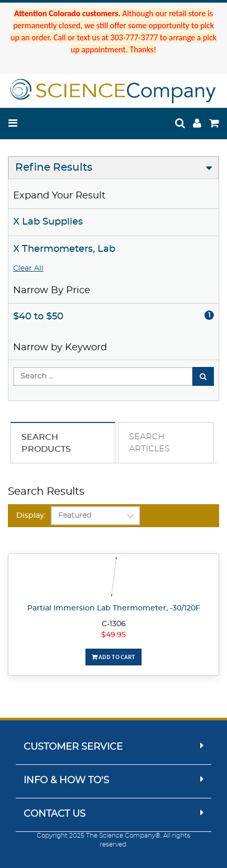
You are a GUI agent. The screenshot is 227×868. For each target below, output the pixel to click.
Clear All (28, 269)
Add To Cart (114, 657)
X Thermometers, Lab (64, 249)
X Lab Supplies (48, 222)
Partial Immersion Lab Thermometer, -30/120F (114, 608)
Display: (31, 516)
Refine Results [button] (54, 168)
